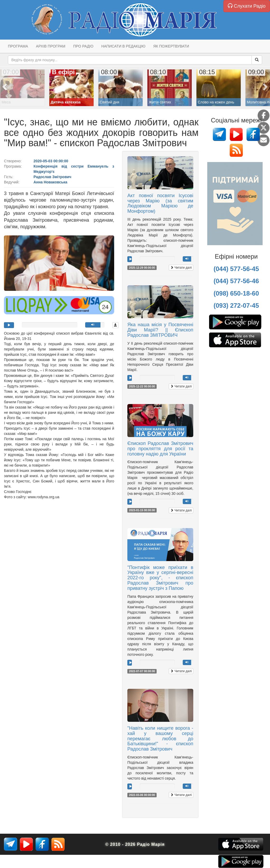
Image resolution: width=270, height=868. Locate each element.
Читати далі (181, 268)
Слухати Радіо (247, 6)
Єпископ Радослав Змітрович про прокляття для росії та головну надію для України (160, 449)
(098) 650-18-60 (236, 293)
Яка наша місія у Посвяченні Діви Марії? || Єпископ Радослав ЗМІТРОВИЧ (160, 330)
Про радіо (83, 46)
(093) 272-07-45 (236, 305)
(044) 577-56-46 (236, 281)
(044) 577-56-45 (236, 269)
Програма (18, 46)
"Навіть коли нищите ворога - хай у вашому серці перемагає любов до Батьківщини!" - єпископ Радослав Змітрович (160, 739)
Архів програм (50, 46)
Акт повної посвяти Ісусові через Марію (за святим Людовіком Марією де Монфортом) (160, 203)
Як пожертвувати (171, 46)
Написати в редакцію (123, 46)
